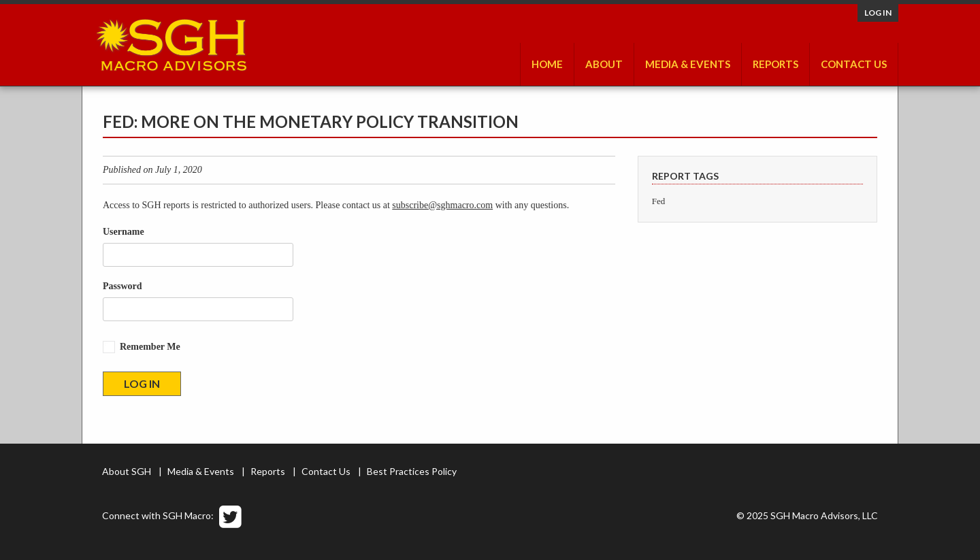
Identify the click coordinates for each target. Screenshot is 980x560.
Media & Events (688, 64)
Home (547, 64)
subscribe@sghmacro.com (442, 205)
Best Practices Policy (412, 471)
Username (124, 232)
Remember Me (150, 347)
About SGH (127, 471)
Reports (775, 64)
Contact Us (854, 64)
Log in (878, 13)
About (604, 64)
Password (122, 286)
